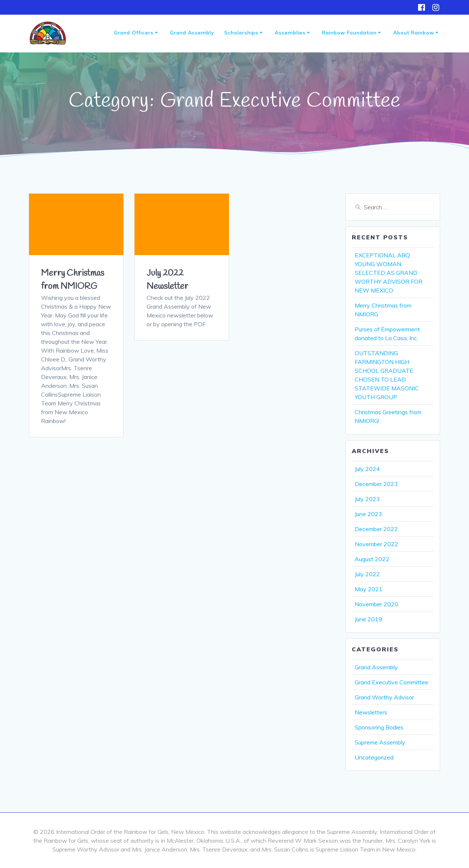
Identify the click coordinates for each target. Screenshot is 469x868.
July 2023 (367, 499)
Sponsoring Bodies (379, 727)
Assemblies (290, 33)
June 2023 (368, 514)
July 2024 (367, 469)
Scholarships (241, 33)
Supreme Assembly (380, 742)
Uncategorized (374, 757)
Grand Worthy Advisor (384, 697)
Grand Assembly (192, 33)
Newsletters (371, 712)
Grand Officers (134, 33)
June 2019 (368, 619)
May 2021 (369, 589)
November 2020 (376, 604)
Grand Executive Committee (392, 682)
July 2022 (367, 574)
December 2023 (376, 484)
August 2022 (372, 559)
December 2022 (376, 529)
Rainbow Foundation (349, 33)
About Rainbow (414, 33)
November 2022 (376, 544)
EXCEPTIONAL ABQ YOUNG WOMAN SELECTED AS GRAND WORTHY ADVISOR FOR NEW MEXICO (389, 273)
